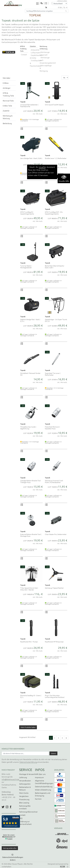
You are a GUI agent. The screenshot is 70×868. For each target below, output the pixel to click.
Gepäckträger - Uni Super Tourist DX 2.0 (56, 320)
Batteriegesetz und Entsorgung (43, 794)
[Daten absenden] (53, 753)
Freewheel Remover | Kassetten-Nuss (52, 428)
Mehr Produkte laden (28, 727)
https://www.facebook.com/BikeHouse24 (11, 807)
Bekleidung (7, 123)
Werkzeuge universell (45, 53)
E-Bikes (6, 83)
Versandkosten (25, 781)
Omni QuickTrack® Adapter (54, 105)
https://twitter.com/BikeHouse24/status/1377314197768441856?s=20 (3, 807)
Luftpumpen (36, 52)
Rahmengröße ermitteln (25, 807)
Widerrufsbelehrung (43, 790)
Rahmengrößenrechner (28, 812)
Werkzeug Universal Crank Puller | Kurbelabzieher (54, 481)
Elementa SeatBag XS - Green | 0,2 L (31, 696)
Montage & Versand (27, 774)
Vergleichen (24, 796)
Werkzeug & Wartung (8, 117)
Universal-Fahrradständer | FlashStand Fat (29, 105)
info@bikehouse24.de (10, 779)
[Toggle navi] (38, 3)
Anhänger (7, 88)
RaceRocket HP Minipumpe (54, 642)
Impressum (39, 777)
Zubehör (6, 111)
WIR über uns (40, 774)
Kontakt (22, 815)
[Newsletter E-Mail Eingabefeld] (25, 753)
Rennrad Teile (8, 101)
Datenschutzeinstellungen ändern (13, 858)
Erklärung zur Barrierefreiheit (25, 823)
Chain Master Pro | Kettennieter (56, 534)
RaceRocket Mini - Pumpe (29, 642)
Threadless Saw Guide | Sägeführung (28, 428)
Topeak (23, 102)
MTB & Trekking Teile (8, 94)
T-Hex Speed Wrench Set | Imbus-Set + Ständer (29, 589)
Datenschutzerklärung (28, 762)
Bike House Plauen (15, 864)
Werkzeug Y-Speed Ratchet (54, 588)
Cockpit (24, 54)
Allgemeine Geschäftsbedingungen (44, 782)
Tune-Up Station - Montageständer (26, 267)
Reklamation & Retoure (25, 788)
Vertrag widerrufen (10, 848)
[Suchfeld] (44, 11)
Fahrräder (7, 78)
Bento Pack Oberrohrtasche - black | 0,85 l (55, 267)
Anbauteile (35, 50)
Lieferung (23, 777)
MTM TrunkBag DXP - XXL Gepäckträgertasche (54, 213)
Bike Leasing (24, 803)
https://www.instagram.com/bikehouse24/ (7, 807)
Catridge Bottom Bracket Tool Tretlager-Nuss (30, 481)
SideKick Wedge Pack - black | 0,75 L (30, 320)
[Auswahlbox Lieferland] (60, 4)
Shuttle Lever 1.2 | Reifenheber (56, 158)
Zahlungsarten (25, 784)
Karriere (38, 799)
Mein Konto (24, 793)
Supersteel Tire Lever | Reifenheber (53, 374)
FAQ (21, 818)
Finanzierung (24, 799)
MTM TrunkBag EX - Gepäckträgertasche (27, 213)
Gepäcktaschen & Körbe (36, 56)
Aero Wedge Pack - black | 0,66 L (31, 158)
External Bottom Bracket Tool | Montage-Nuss (31, 535)
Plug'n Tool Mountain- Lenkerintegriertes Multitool (55, 696)
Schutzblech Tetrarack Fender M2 (30, 374)
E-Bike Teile (7, 106)
